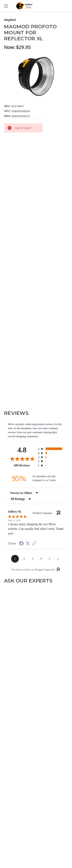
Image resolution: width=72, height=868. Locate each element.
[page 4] (41, 559)
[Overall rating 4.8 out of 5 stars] (22, 459)
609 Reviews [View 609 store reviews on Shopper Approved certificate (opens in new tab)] (25, 465)
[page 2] (24, 559)
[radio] (51, 449)
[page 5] (50, 559)
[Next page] (58, 559)
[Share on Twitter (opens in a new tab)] (28, 544)
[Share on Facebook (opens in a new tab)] (21, 544)
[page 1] (15, 559)
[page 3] (33, 559)
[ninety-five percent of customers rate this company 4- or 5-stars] (36, 478)
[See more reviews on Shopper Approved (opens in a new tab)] (34, 544)
